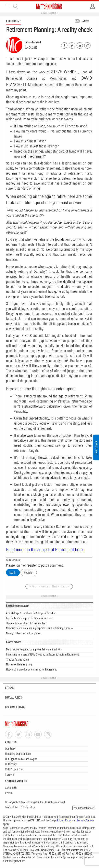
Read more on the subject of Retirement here (44, 549)
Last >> (65, 586)
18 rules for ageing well (18, 660)
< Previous (44, 586)
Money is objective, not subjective (24, 633)
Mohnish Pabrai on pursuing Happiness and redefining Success (39, 628)
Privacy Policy (28, 807)
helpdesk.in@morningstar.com (67, 857)
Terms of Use (12, 807)
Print (87, 21)
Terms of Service (85, 820)
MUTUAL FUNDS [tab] (11, 698)
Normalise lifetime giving (19, 664)
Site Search (16, 6)
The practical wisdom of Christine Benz (26, 623)
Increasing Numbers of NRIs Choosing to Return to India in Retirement (42, 654)
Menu (7, 6)
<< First (33, 586)
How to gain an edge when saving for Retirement (31, 669)
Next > (55, 586)
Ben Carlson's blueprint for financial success (29, 618)
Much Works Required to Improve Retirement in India (34, 649)
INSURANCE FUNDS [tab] (13, 707)
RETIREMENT (14, 21)
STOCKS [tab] (7, 688)
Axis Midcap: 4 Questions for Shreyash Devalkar (31, 613)
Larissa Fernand (33, 42)
